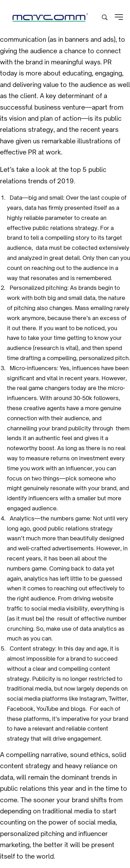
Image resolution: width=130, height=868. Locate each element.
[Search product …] (105, 17)
